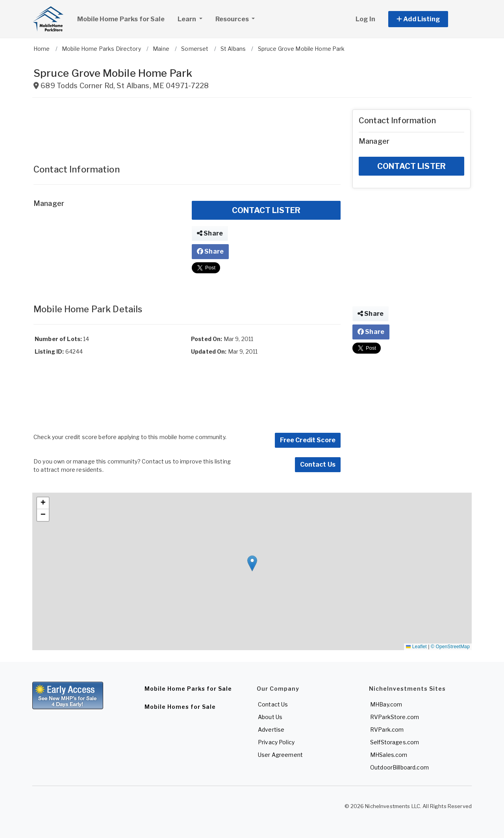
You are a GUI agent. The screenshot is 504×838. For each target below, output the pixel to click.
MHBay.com (386, 704)
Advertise (271, 730)
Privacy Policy (276, 742)
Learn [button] (193, 18)
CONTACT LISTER (266, 210)
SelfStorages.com (395, 742)
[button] (427, 19)
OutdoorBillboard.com (399, 767)
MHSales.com (389, 755)
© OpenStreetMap (450, 647)
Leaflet (416, 647)
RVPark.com (387, 730)
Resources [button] (233, 19)
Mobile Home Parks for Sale (121, 19)
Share (210, 233)
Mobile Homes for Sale (180, 707)
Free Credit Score (308, 440)
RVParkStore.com (395, 717)
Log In (365, 19)
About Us (270, 717)
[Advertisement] (187, 127)
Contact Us (318, 464)
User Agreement (280, 755)
